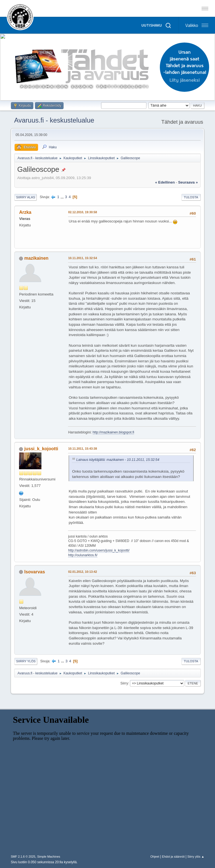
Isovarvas (35, 572)
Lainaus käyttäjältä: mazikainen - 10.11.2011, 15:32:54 (118, 460)
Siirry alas (25, 197)
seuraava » (188, 182)
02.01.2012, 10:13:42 (82, 572)
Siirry (124, 683)
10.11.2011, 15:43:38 (82, 449)
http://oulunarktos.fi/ (83, 555)
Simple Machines (49, 857)
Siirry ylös (26, 661)
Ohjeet (155, 857)
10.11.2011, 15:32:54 (82, 258)
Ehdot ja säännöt (173, 857)
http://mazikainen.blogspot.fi (114, 432)
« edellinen (165, 182)
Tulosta (191, 197)
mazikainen (36, 258)
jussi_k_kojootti (41, 449)
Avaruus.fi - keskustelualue (54, 120)
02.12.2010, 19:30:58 (82, 212)
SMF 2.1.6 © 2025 (23, 857)
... (63, 197)
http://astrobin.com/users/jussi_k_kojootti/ (99, 550)
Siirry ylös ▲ (196, 857)
